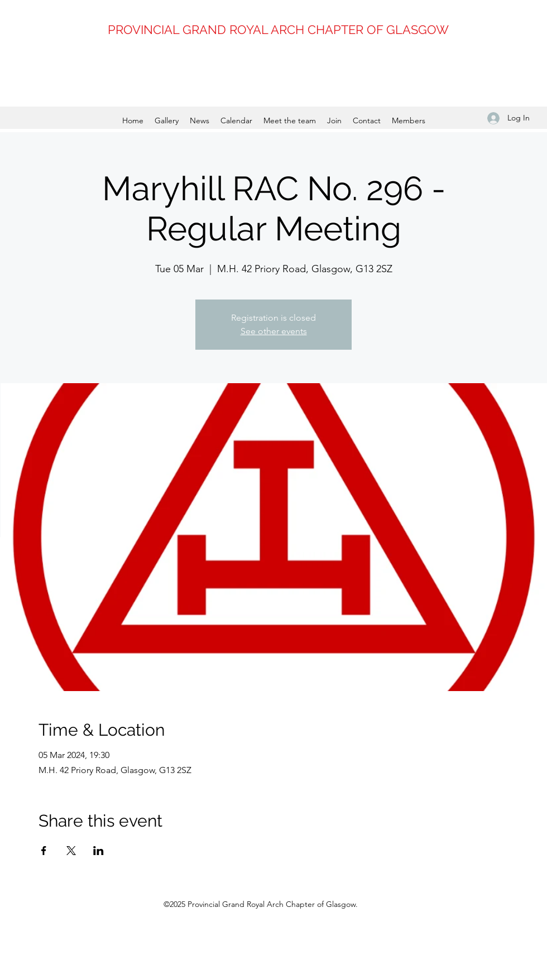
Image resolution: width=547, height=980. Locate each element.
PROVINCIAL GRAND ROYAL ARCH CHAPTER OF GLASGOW (278, 30)
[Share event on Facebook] (44, 851)
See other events (274, 331)
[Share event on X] (71, 851)
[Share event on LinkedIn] (99, 851)
